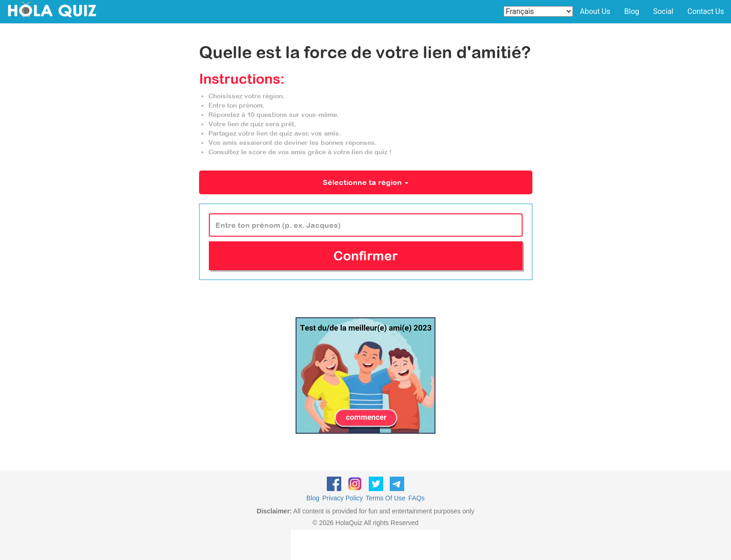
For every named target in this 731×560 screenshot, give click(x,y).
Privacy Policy (342, 498)
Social (663, 11)
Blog (632, 11)
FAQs (417, 498)
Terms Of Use (386, 498)
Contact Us (706, 11)
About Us (595, 11)
